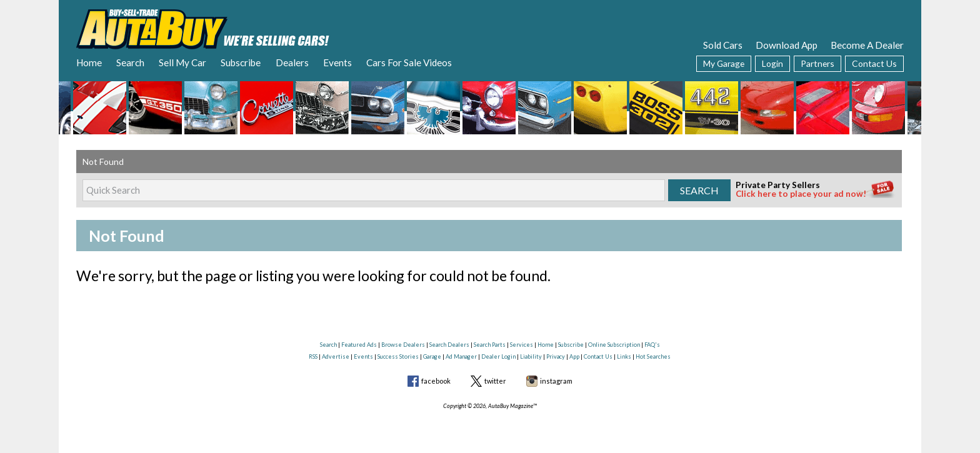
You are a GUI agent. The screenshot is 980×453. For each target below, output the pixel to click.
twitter (495, 381)
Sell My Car (182, 62)
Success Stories (398, 356)
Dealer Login (498, 356)
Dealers (292, 62)
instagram (556, 381)
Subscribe (241, 62)
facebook (436, 381)
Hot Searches (653, 356)
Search (130, 62)
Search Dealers (449, 345)
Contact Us (874, 63)
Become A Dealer (867, 45)
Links (624, 356)
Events (337, 62)
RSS (313, 356)
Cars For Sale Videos (409, 62)
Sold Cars (723, 45)
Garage (432, 356)
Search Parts (490, 345)
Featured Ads (359, 345)
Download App (787, 45)
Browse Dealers (403, 345)
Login (772, 63)
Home (89, 62)
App (574, 356)
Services (522, 345)
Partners (817, 63)
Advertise (336, 356)
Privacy (556, 356)
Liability (531, 356)
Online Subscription (614, 345)
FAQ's (652, 345)
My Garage (724, 63)
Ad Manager (461, 356)
